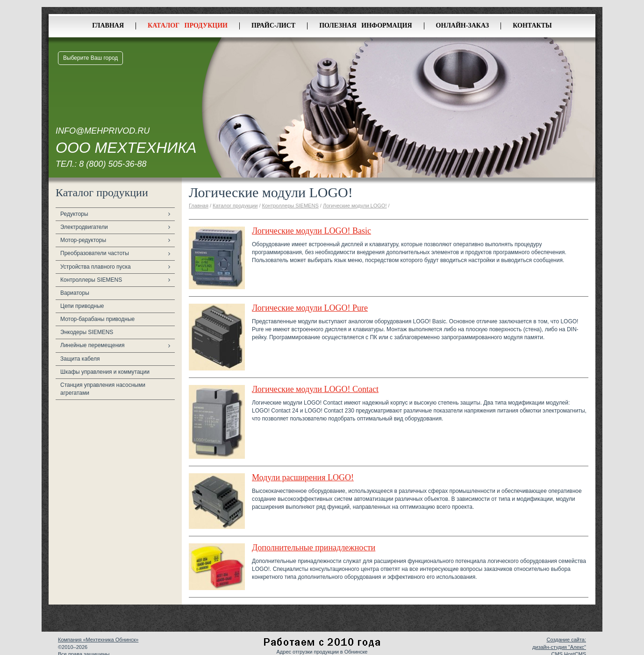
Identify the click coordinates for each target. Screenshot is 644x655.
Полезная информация (365, 25)
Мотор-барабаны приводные (97, 319)
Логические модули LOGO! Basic (311, 231)
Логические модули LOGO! (355, 206)
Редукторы (74, 214)
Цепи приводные (82, 306)
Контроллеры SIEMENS (91, 280)
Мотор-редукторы (83, 240)
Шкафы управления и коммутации (105, 372)
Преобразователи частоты (95, 253)
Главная (108, 25)
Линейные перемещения (93, 345)
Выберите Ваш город (90, 58)
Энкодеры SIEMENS (87, 332)
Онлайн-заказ (463, 25)
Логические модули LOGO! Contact (315, 389)
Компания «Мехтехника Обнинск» (98, 640)
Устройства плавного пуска (96, 267)
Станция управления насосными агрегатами (103, 389)
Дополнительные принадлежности (314, 548)
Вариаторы (75, 293)
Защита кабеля (80, 359)
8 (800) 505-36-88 (113, 164)
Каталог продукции (188, 25)
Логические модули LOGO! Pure (310, 308)
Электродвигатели (84, 227)
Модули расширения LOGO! (303, 477)
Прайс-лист (273, 25)
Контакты (532, 25)
